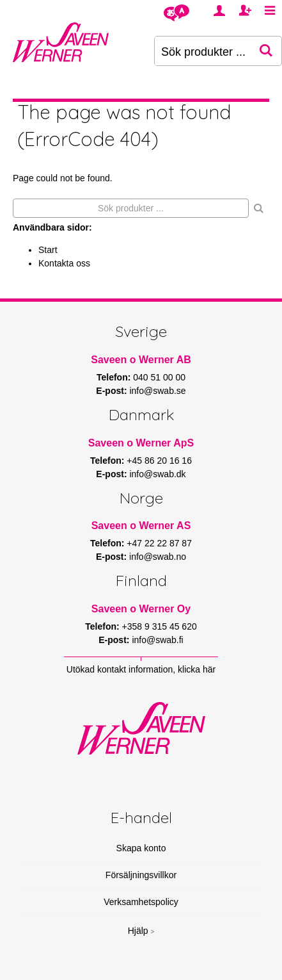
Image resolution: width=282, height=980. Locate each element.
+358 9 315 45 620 (160, 626)
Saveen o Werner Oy (141, 609)
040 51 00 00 (159, 377)
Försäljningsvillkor (141, 875)
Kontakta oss (64, 263)
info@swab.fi (157, 640)
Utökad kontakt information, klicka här (141, 669)
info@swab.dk (157, 474)
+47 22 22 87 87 (159, 543)
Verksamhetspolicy (141, 902)
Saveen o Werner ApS (141, 443)
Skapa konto (141, 848)
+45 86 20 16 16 (159, 461)
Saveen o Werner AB (141, 360)
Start (48, 250)
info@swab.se (157, 391)
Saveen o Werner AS (141, 526)
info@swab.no (158, 557)
